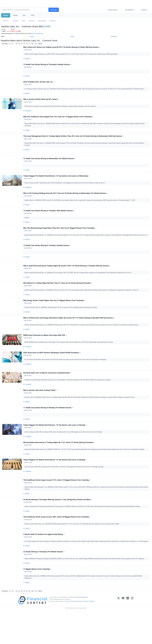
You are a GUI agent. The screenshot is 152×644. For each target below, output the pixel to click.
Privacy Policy (77, 633)
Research (114, 36)
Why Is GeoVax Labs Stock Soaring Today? (40, 409)
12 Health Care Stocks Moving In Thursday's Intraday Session (48, 66)
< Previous (5, 44)
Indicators (144, 10)
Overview (16, 21)
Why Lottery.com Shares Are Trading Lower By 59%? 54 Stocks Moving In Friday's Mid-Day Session (62, 47)
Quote (32, 36)
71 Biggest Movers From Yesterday (38, 600)
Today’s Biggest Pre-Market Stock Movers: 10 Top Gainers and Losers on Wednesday (57, 183)
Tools (32, 15)
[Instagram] (132, 633)
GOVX (46, 26)
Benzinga (28, 59)
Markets (6, 15)
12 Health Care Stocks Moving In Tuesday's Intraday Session (47, 256)
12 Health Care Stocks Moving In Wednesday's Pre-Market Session (50, 165)
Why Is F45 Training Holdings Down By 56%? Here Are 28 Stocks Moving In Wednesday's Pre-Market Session (66, 201)
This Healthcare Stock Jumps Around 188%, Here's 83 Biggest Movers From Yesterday (57, 543)
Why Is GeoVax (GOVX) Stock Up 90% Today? (41, 102)
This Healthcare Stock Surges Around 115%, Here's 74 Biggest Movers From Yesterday (57, 504)
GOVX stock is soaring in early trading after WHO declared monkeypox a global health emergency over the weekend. (61, 109)
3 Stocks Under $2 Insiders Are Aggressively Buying (44, 561)
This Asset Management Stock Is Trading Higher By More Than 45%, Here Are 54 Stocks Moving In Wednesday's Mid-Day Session (74, 141)
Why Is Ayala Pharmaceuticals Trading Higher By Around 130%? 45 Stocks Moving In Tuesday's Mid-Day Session (67, 278)
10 (32, 44)
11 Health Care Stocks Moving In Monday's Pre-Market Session (48, 428)
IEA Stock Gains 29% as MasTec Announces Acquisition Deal (47, 391)
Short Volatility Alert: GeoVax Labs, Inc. (39, 84)
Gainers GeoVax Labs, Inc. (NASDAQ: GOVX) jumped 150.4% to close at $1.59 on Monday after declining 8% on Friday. (61, 321)
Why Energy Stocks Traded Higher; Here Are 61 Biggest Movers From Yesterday (55, 314)
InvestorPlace (29, 114)
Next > (40, 44)
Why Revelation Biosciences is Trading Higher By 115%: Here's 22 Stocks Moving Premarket (59, 464)
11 (36, 44)
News (23, 21)
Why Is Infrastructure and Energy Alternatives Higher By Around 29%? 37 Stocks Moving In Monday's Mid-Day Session (69, 333)
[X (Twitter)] (119, 633)
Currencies (32, 21)
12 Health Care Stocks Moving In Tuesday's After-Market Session (49, 220)
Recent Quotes (113, 10)
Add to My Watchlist (38, 33)
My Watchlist (129, 10)
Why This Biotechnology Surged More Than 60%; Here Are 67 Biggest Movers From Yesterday (60, 238)
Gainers (27, 227)
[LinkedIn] (128, 633)
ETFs (24, 15)
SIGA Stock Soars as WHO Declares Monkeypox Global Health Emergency (52, 369)
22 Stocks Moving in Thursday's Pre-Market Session (44, 582)
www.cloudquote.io (82, 629)
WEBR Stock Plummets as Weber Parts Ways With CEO (45, 351)
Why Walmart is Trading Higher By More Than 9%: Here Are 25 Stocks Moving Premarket (58, 296)
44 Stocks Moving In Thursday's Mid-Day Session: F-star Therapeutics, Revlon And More (58, 525)
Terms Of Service (89, 633)
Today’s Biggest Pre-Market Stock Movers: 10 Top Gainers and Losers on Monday (55, 446)
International (42, 21)
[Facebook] (123, 633)
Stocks (15, 15)
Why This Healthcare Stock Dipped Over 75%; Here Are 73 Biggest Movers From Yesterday (59, 120)
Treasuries (52, 21)
